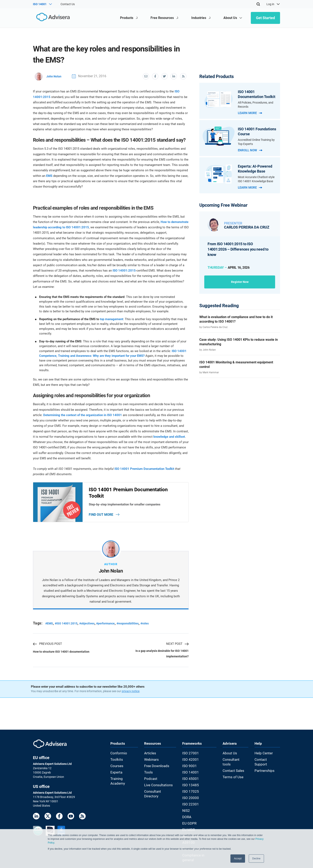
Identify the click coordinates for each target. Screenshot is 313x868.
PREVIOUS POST (47, 646)
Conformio (117, 757)
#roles (157, 626)
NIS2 (188, 807)
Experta (115, 774)
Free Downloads (156, 768)
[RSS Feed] (82, 822)
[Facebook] (59, 822)
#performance (113, 626)
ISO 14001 (191, 774)
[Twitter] (48, 822)
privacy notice (131, 696)
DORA (189, 812)
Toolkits (115, 763)
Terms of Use (233, 774)
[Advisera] (51, 18)
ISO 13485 (191, 785)
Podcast (151, 779)
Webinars (152, 763)
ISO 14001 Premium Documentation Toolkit (144, 468)
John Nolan (49, 76)
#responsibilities (138, 626)
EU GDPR (191, 818)
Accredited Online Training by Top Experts (256, 142)
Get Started (265, 18)
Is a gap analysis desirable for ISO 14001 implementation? (160, 658)
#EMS (50, 626)
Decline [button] (256, 859)
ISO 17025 (191, 790)
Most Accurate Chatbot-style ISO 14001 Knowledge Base (256, 179)
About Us (231, 757)
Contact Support (269, 763)
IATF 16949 (192, 828)
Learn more (250, 113)
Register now (240, 282)
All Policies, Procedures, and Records (256, 105)
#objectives (92, 626)
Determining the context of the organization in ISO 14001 (83, 414)
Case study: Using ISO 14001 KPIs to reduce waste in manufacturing (239, 342)
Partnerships (267, 768)
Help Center (266, 757)
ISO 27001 (191, 757)
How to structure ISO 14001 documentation (63, 656)
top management (112, 318)
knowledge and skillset (169, 436)
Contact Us (68, 4)
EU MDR (190, 823)
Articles (151, 757)
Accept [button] (238, 859)
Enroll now (250, 150)
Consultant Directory (159, 790)
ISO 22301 (191, 801)
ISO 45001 (191, 779)
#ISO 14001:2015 (69, 626)
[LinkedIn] (36, 822)
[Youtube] (71, 822)
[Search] (258, 4)
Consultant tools (236, 763)
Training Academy (122, 779)
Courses (116, 768)
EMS (49, 175)
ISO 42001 (191, 763)
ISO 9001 (191, 768)
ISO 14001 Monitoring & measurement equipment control (236, 365)
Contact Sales (234, 768)
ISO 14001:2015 (124, 270)
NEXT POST (177, 646)
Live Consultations (158, 785)
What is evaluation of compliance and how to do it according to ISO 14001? (236, 319)
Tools (149, 774)
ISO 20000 (191, 796)
